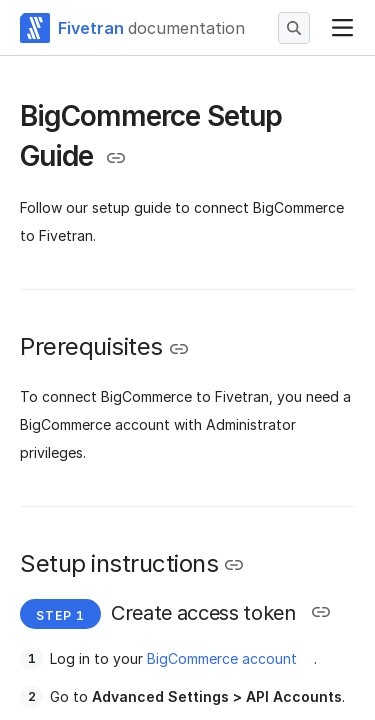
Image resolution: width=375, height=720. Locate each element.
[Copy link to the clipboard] (116, 158)
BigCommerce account (222, 658)
